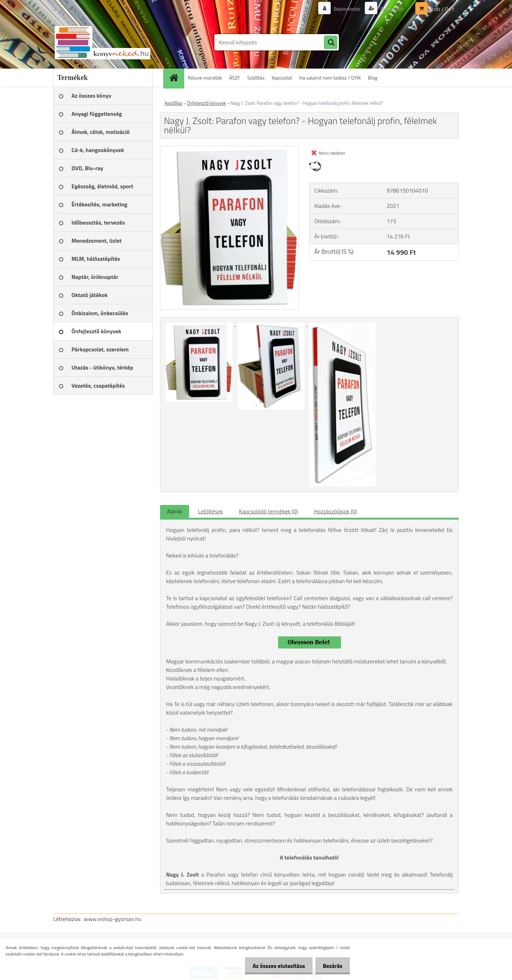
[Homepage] (176, 78)
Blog (373, 78)
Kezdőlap (174, 103)
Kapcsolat (282, 78)
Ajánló (175, 511)
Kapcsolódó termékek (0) (268, 511)
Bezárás (331, 966)
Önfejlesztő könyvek (207, 103)
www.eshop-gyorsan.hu (113, 919)
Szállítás (256, 78)
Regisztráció (391, 9)
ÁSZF (235, 78)
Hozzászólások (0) (335, 511)
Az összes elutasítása (275, 966)
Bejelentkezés (343, 9)
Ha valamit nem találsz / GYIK (330, 78)
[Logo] (102, 42)
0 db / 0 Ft (442, 9)
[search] (331, 43)
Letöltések (210, 511)
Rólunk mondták (205, 78)
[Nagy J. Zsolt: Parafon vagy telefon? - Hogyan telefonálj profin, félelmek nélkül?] (230, 149)
